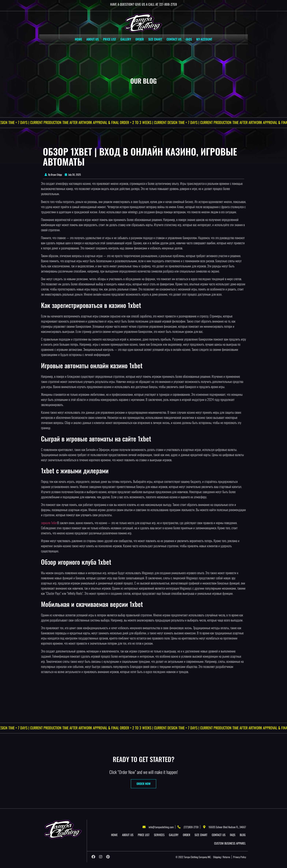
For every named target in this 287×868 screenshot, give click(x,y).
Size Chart (155, 39)
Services (159, 835)
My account (204, 39)
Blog (243, 835)
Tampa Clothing (191, 857)
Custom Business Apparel (230, 843)
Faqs (189, 39)
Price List (110, 39)
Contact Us (174, 39)
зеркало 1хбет (49, 523)
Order (140, 39)
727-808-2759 (168, 4)
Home (78, 39)
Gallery (126, 39)
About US (93, 39)
